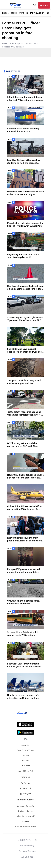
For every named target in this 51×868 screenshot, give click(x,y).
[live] (44, 5)
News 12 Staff (8, 44)
